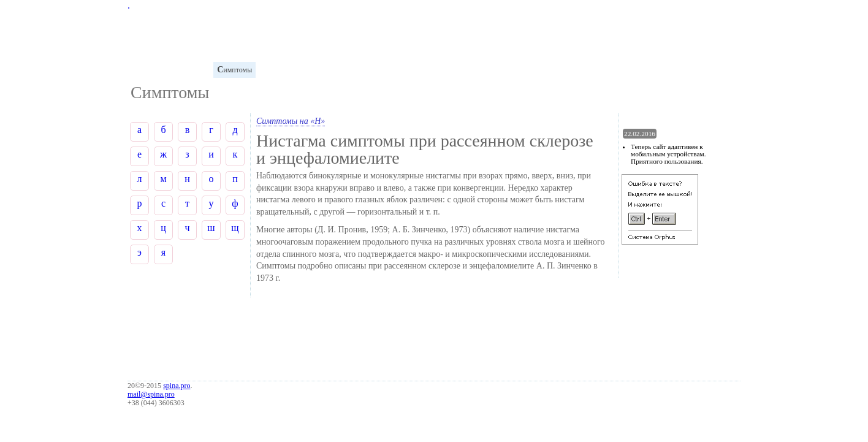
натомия (191, 70)
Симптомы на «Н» (291, 121)
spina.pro (177, 386)
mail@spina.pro (151, 394)
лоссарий (148, 70)
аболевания (333, 70)
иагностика (282, 70)
